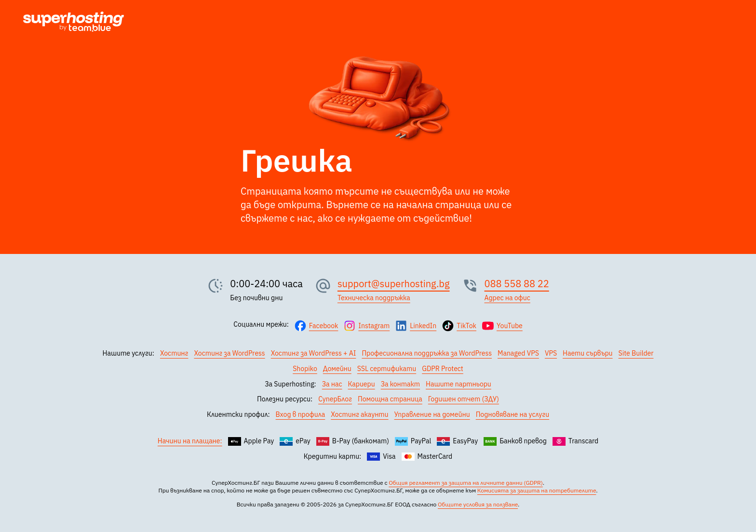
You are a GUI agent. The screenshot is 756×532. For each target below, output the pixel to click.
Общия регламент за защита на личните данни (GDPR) (466, 483)
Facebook (324, 326)
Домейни (337, 369)
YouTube (510, 326)
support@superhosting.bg (394, 284)
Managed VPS (518, 353)
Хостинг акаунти (359, 414)
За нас (332, 384)
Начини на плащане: (190, 441)
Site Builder (636, 353)
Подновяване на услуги (513, 414)
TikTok (466, 326)
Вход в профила (301, 414)
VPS (551, 353)
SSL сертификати (387, 369)
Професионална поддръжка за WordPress (427, 353)
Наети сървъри (588, 353)
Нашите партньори (459, 384)
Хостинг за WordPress (229, 353)
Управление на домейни (432, 414)
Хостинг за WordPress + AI (314, 353)
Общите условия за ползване (478, 504)
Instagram (374, 326)
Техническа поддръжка (374, 298)
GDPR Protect (443, 369)
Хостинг (174, 353)
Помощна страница (390, 399)
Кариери (362, 384)
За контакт (400, 384)
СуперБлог (335, 399)
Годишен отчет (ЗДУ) (464, 399)
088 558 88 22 (517, 284)
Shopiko (305, 369)
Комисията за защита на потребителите (537, 490)
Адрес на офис (507, 298)
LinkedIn (423, 326)
